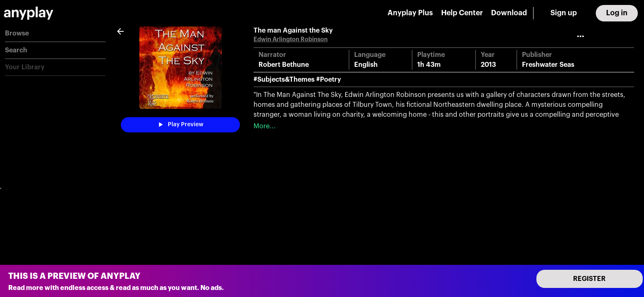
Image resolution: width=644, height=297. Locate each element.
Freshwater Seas (548, 65)
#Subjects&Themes (284, 80)
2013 (488, 65)
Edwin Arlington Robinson (291, 39)
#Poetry (329, 80)
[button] (55, 34)
